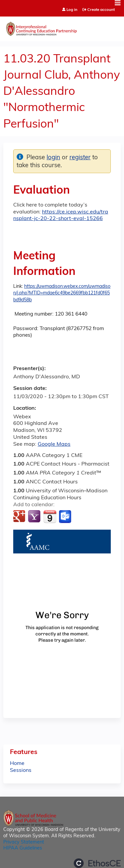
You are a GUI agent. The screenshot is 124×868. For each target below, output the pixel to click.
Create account (101, 10)
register (80, 158)
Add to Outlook (66, 517)
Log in (72, 10)
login (53, 158)
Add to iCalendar (50, 516)
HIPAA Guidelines (23, 848)
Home (17, 764)
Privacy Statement (24, 842)
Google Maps (54, 444)
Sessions (21, 771)
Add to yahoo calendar (35, 517)
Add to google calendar (20, 517)
